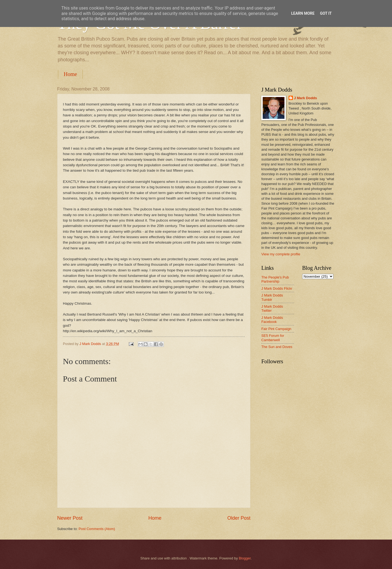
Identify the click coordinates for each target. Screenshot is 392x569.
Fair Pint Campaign (276, 329)
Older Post (239, 518)
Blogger (245, 558)
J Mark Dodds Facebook (272, 320)
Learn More (303, 13)
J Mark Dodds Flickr (277, 288)
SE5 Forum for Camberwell (273, 338)
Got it (326, 13)
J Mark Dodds (305, 98)
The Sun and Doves (277, 347)
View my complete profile (281, 254)
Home (70, 74)
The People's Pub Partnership (275, 279)
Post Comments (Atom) (97, 529)
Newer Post (70, 518)
